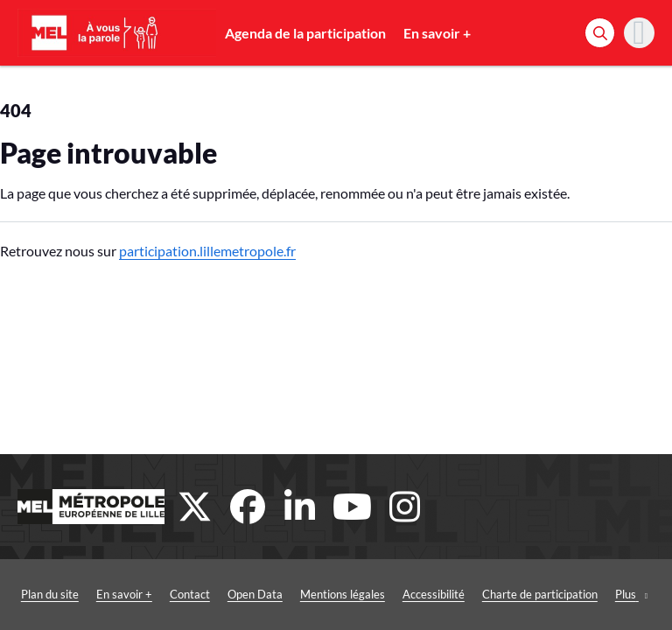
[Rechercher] (600, 33)
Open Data (255, 594)
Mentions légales (343, 594)
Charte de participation (540, 594)
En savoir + (437, 33)
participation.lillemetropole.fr (207, 251)
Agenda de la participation (305, 33)
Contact (190, 594)
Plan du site (50, 594)
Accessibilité (434, 594)
